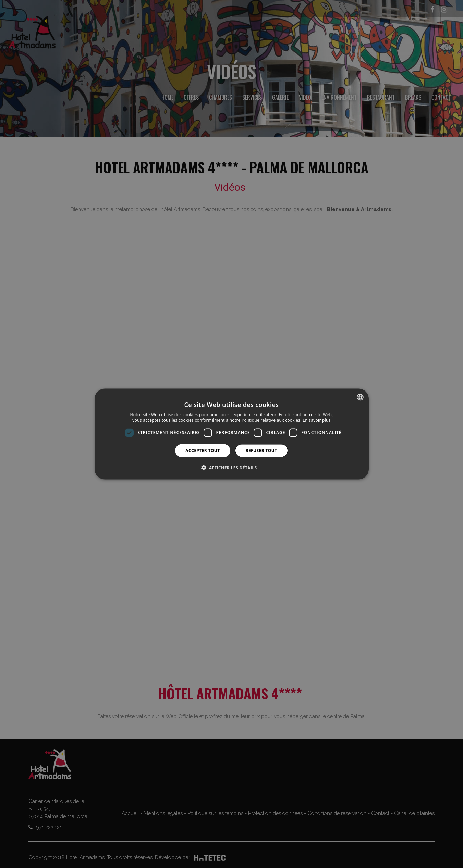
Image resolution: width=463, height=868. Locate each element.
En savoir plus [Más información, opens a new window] (316, 420)
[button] (232, 467)
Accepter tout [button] (203, 450)
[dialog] (232, 434)
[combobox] (360, 397)
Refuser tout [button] (261, 450)
